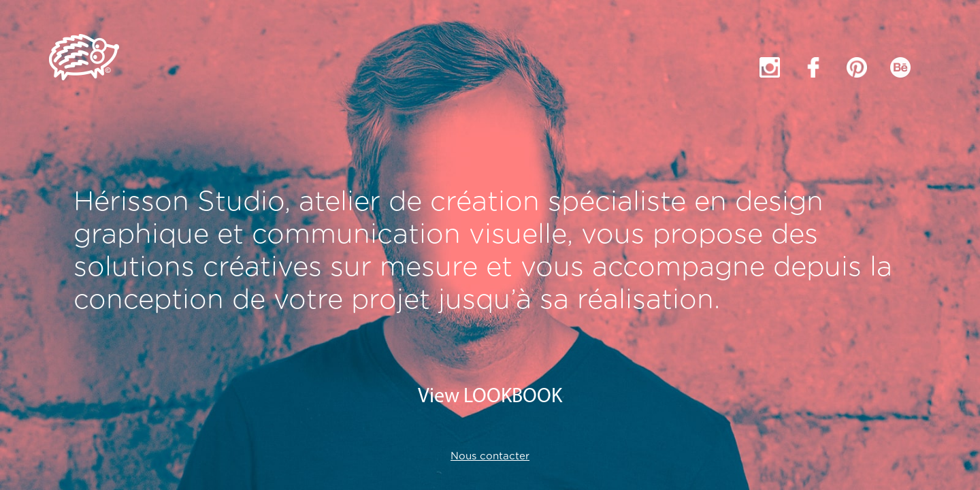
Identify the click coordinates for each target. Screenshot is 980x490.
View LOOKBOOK (490, 397)
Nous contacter (490, 456)
